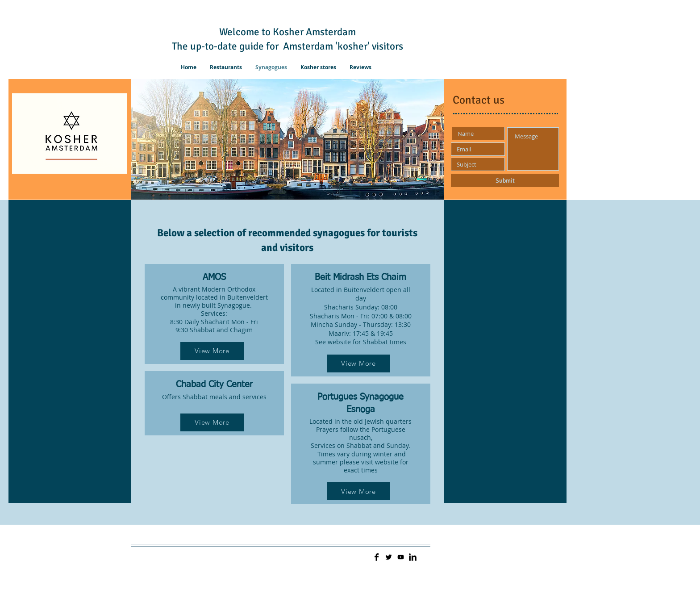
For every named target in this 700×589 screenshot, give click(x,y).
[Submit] (505, 180)
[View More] (212, 351)
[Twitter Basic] (389, 557)
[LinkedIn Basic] (413, 557)
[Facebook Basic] (377, 557)
